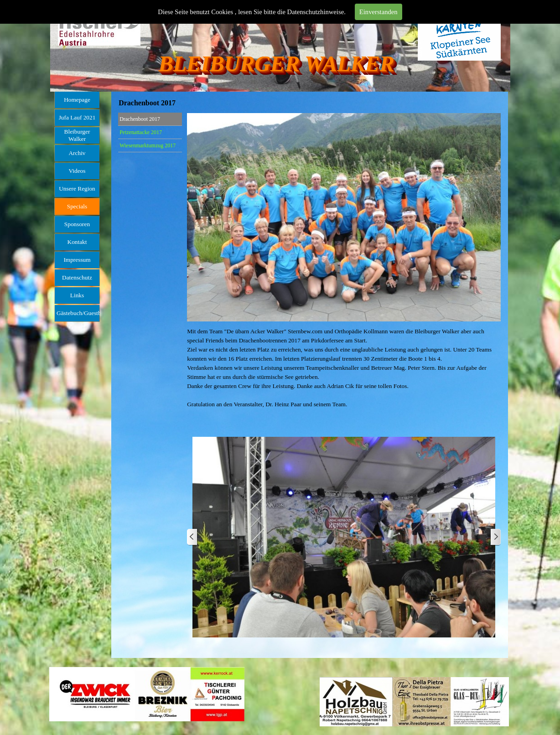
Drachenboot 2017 (140, 119)
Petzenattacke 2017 (141, 132)
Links (77, 295)
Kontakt (77, 242)
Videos (77, 171)
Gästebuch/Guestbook (83, 313)
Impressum (77, 260)
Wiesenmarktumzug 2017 (148, 145)
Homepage (77, 100)
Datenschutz (77, 277)
